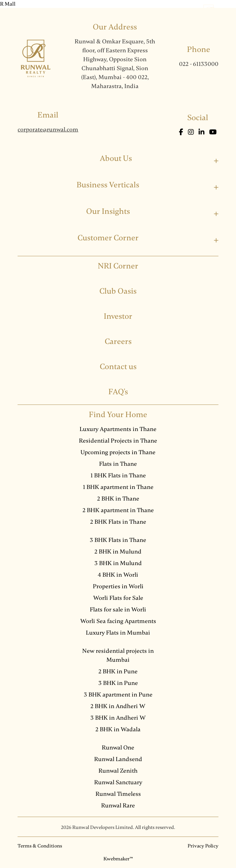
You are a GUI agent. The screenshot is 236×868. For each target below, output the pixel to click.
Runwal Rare (118, 805)
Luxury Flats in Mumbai (118, 633)
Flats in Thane (118, 464)
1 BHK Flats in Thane (118, 475)
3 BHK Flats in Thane (118, 540)
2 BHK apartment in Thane (118, 510)
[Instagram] (192, 132)
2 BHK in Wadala (118, 729)
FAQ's (118, 392)
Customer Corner (108, 238)
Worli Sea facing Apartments (118, 621)
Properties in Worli (118, 586)
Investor (118, 316)
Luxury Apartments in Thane (118, 429)
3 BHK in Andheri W (118, 718)
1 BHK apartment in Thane (118, 487)
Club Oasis (118, 291)
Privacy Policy (203, 846)
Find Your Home (118, 415)
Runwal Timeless (118, 794)
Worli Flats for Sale (118, 598)
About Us (116, 158)
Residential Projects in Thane (118, 441)
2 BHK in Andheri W (118, 706)
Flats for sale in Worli (118, 609)
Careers (118, 341)
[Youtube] (213, 132)
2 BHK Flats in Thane (118, 522)
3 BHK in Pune (118, 683)
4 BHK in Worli (118, 575)
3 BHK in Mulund (118, 563)
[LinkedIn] (202, 132)
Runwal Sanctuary (118, 782)
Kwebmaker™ (118, 859)
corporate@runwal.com (48, 129)
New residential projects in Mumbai (118, 655)
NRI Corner (118, 266)
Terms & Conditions (40, 846)
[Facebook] (182, 132)
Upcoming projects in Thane (118, 452)
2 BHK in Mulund (118, 552)
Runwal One (118, 747)
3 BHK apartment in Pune (118, 695)
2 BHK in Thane (118, 499)
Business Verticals (108, 185)
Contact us (118, 367)
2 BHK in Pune (118, 671)
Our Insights (108, 211)
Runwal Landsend (118, 759)
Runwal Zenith (118, 771)
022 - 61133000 (199, 64)
